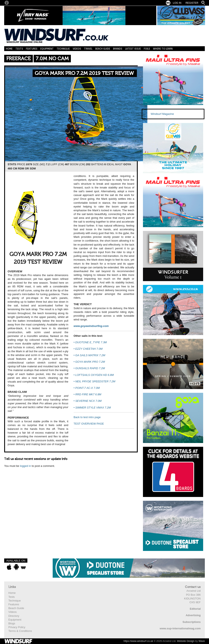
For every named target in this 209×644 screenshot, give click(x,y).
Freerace (18, 59)
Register (192, 3)
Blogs (12, 623)
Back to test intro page (87, 417)
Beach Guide (103, 49)
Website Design (186, 641)
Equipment (47, 49)
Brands (118, 49)
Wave (202, 641)
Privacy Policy (17, 627)
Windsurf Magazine (162, 114)
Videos (77, 49)
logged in (25, 466)
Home (9, 49)
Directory (14, 616)
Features (32, 49)
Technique (63, 49)
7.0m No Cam (52, 59)
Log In (177, 3)
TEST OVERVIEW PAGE (89, 424)
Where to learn (163, 49)
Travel (88, 49)
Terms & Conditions (20, 631)
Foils (147, 49)
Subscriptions (192, 622)
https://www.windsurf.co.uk (138, 641)
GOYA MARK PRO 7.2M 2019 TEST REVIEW (84, 73)
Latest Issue (133, 49)
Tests (19, 49)
